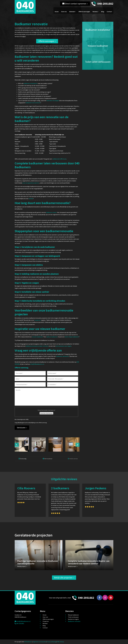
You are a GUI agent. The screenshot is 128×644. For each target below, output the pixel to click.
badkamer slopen (51, 212)
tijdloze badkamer (52, 337)
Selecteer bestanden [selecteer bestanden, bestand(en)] (46, 413)
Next (78, 445)
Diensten (72, 12)
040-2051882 (105, 4)
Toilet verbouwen (73, 617)
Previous (17, 445)
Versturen (21, 428)
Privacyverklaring (51, 642)
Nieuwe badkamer (73, 615)
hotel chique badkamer (72, 337)
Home (57, 12)
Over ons (64, 12)
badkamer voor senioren (33, 103)
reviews (31, 199)
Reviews (95, 12)
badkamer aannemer (62, 356)
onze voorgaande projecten (31, 183)
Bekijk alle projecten (63, 578)
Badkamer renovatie (74, 621)
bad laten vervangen (53, 101)
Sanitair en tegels (73, 619)
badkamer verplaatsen (31, 83)
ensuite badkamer (37, 337)
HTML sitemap (60, 642)
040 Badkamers (28, 642)
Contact (109, 12)
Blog (103, 12)
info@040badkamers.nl (37, 364)
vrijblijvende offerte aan (59, 159)
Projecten (46, 621)
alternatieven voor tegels (64, 346)
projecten (38, 320)
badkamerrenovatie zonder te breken (37, 346)
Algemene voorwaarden (39, 642)
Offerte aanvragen (84, 12)
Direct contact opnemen (74, 4)
